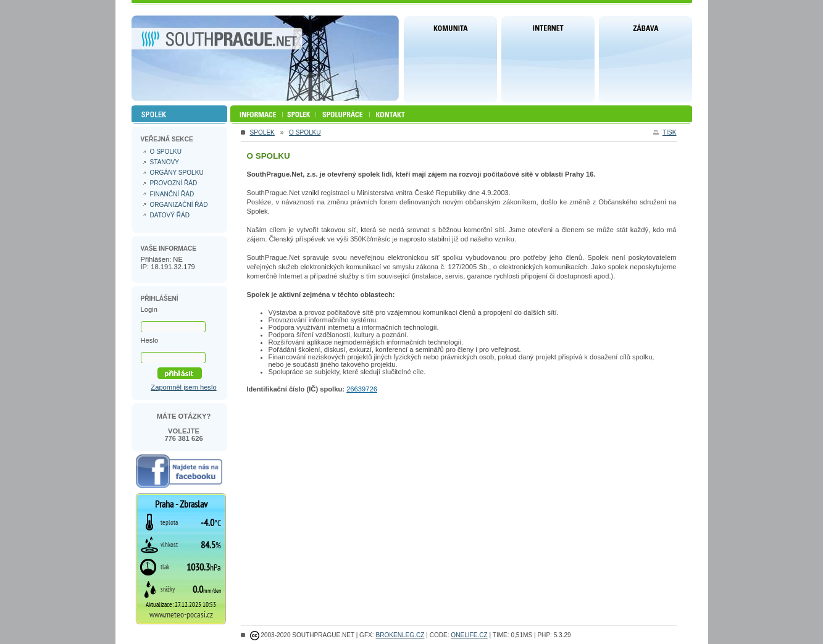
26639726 (362, 389)
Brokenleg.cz (400, 635)
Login (149, 309)
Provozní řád (174, 183)
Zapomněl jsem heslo (183, 387)
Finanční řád (172, 194)
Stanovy (165, 162)
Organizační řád (179, 205)
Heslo (150, 340)
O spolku (305, 132)
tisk (669, 132)
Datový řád (170, 215)
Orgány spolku (177, 173)
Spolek (262, 132)
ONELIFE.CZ (469, 635)
